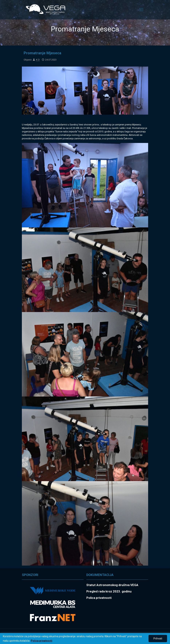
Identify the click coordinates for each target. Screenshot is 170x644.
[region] (85, 639)
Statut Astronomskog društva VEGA (112, 585)
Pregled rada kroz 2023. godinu (109, 591)
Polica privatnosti (42, 641)
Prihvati (158, 639)
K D (38, 60)
